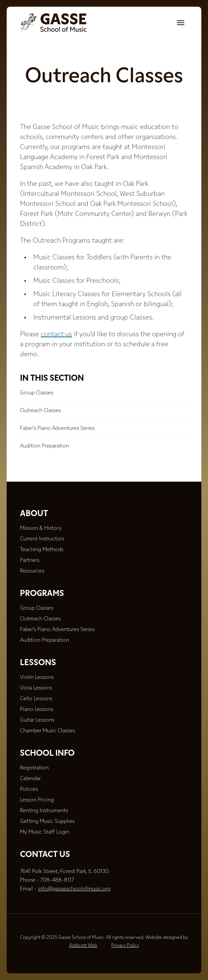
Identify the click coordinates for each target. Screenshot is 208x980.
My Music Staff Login (45, 832)
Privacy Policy (125, 946)
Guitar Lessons (37, 720)
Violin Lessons (37, 678)
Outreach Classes (40, 411)
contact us (56, 335)
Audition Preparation (44, 446)
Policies (29, 789)
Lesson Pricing (37, 800)
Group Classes (37, 393)
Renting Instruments (44, 811)
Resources (32, 571)
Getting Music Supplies (47, 822)
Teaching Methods (42, 550)
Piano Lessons (37, 710)
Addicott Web (83, 946)
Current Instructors (42, 539)
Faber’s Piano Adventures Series (57, 428)
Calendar (30, 779)
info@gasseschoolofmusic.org (74, 889)
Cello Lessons (36, 699)
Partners (30, 561)
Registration (34, 768)
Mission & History (41, 528)
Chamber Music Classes (47, 731)
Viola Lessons (36, 688)
